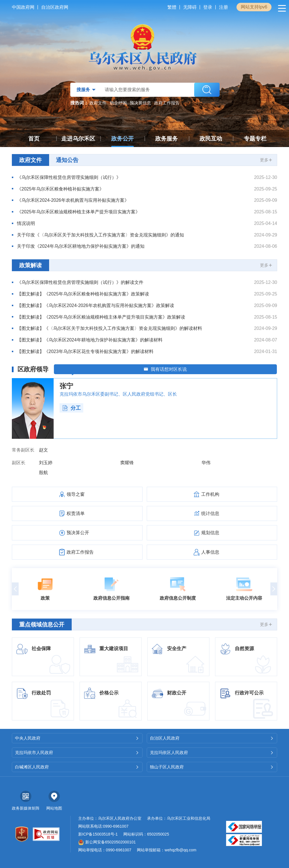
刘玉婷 (46, 463)
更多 (266, 160)
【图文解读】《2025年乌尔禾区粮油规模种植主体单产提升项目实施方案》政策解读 (101, 317)
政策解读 (30, 265)
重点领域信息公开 (42, 624)
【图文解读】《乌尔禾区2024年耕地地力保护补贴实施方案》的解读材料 (90, 340)
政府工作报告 (167, 103)
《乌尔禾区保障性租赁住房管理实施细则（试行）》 (69, 177)
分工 (71, 408)
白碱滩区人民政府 (77, 767)
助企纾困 (118, 103)
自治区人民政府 (212, 738)
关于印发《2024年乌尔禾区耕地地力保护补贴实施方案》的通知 (81, 246)
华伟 (206, 463)
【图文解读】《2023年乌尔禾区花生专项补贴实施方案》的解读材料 (85, 351)
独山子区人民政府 (212, 767)
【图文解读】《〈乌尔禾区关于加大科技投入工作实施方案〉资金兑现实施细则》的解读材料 (110, 328)
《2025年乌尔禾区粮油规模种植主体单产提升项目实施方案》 (78, 212)
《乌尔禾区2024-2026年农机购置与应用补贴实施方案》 (73, 200)
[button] (15, 589)
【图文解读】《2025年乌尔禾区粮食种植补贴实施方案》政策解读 (83, 294)
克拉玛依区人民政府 (212, 752)
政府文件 (98, 103)
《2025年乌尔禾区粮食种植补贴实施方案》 (60, 189)
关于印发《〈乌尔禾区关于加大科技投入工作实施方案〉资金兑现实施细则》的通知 (100, 235)
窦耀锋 (127, 463)
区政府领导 (33, 369)
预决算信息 (140, 103)
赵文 (43, 450)
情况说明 (26, 223)
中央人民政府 (77, 738)
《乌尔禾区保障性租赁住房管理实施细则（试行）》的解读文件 (80, 282)
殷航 (43, 473)
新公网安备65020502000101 (107, 842)
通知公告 (67, 160)
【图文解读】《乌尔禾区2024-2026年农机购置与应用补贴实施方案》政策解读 (96, 305)
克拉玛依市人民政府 (77, 752)
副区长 (19, 463)
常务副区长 (23, 450)
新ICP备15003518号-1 (98, 834)
